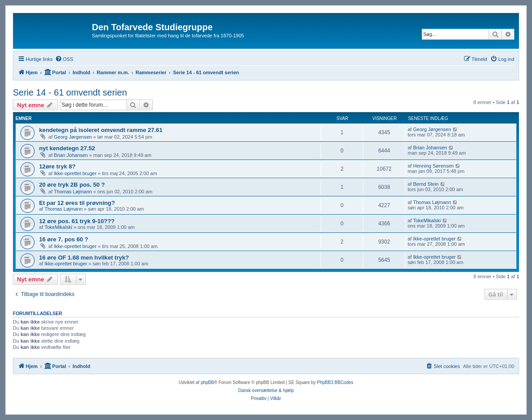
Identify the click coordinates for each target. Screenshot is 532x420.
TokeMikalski (58, 227)
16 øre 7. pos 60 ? (64, 239)
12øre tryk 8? (57, 166)
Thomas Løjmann (73, 192)
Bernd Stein (426, 184)
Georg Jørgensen (73, 137)
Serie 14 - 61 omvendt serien (70, 92)
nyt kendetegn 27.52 (67, 148)
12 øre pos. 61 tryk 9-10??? (77, 221)
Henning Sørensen (433, 166)
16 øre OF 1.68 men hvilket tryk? (84, 258)
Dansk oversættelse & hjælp (266, 390)
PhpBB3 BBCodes (335, 382)
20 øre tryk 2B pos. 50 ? (72, 185)
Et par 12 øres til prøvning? (77, 203)
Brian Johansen (71, 155)
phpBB (207, 382)
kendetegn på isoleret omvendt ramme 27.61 (101, 130)
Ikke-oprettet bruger (75, 173)
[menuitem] (64, 59)
